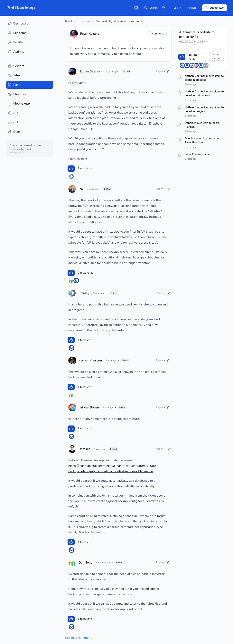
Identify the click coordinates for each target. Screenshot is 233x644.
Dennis (189, 123)
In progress (84, 21)
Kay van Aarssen (90, 360)
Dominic (84, 449)
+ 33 (206, 65)
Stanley (84, 293)
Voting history (216, 56)
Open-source (17, 145)
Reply (159, 71)
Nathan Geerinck (90, 71)
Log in (177, 8)
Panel (69, 21)
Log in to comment (78, 638)
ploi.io (29, 149)
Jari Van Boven (89, 407)
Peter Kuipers (193, 154)
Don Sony (85, 563)
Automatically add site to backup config (119, 21)
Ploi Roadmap (21, 8)
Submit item (214, 8)
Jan (81, 189)
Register (192, 8)
